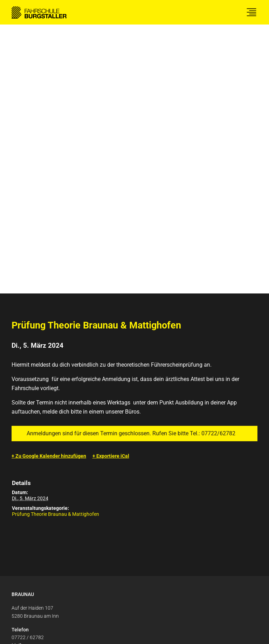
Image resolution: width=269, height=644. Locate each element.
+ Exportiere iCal (111, 187)
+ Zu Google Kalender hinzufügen (49, 187)
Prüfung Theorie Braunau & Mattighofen (56, 245)
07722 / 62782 (28, 368)
